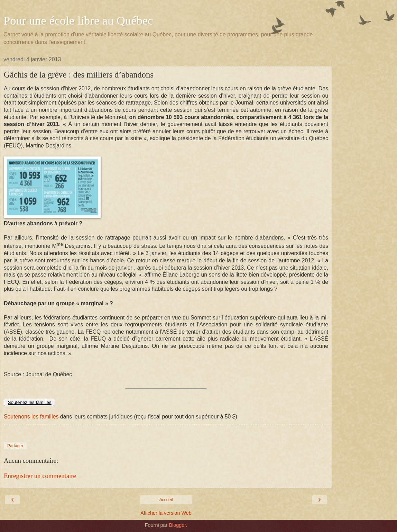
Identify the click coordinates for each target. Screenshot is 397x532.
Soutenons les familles (31, 417)
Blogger (177, 525)
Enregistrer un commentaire (40, 476)
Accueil (166, 500)
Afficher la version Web (166, 513)
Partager (15, 446)
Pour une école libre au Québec (78, 20)
